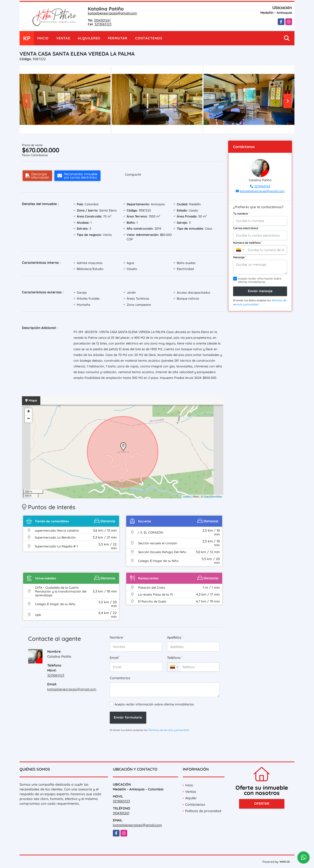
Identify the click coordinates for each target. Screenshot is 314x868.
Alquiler (191, 798)
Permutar (118, 38)
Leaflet (187, 497)
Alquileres (89, 38)
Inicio (43, 38)
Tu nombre (241, 213)
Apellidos (175, 637)
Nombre (117, 637)
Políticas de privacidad (203, 811)
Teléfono (175, 658)
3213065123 (103, 24)
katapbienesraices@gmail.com (112, 13)
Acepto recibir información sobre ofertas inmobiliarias (154, 704)
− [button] (29, 419)
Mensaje (240, 257)
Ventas (63, 38)
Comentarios (120, 678)
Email (115, 658)
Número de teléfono (248, 243)
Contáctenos (149, 38)
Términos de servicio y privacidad (169, 730)
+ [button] (29, 412)
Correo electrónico (246, 228)
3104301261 (102, 20)
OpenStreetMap (213, 497)
